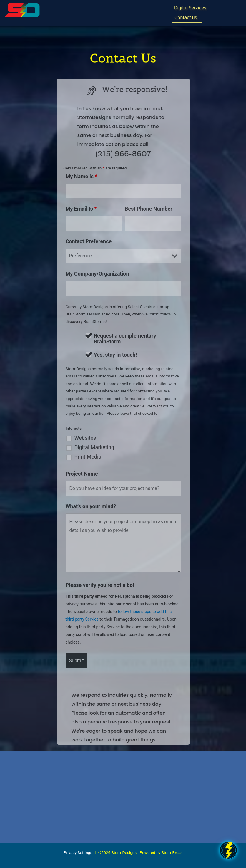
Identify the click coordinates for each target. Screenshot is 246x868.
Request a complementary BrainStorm (125, 339)
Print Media (88, 457)
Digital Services (190, 7)
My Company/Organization (97, 274)
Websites (85, 438)
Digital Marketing (94, 447)
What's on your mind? (91, 506)
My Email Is (81, 209)
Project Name (82, 474)
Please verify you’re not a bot (100, 585)
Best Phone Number (149, 209)
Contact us (186, 17)
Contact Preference (89, 241)
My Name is (82, 176)
